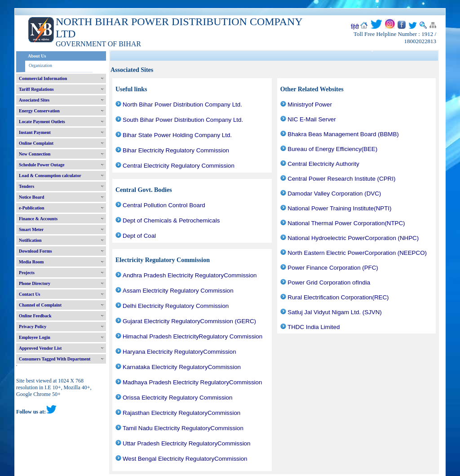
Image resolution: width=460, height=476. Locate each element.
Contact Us (30, 294)
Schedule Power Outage (42, 165)
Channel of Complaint (40, 305)
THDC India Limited (314, 327)
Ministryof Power (310, 105)
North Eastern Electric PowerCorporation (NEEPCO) (357, 253)
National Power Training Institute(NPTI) (339, 208)
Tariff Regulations (36, 89)
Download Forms (35, 251)
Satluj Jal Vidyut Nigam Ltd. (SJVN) (334, 312)
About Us (37, 56)
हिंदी (355, 27)
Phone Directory (35, 283)
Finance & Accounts (38, 219)
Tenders (27, 186)
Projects (27, 273)
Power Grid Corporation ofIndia (329, 282)
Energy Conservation (39, 111)
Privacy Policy (33, 327)
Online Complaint (36, 143)
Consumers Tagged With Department (55, 359)
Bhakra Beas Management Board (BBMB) (343, 134)
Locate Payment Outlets (42, 122)
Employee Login (35, 337)
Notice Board (31, 197)
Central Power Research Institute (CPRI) (341, 179)
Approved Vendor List (40, 348)
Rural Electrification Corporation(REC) (338, 297)
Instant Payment (35, 132)
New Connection (35, 154)
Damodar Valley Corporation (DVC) (334, 194)
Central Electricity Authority (323, 164)
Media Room (31, 262)
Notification (30, 240)
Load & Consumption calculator (50, 176)
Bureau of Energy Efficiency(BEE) (332, 149)
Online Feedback (35, 316)
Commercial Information (43, 78)
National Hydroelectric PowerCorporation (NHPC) (353, 238)
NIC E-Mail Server (312, 119)
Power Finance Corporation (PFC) (333, 268)
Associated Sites (34, 100)
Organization (40, 65)
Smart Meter (31, 229)
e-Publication (32, 208)
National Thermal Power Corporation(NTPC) (346, 223)
